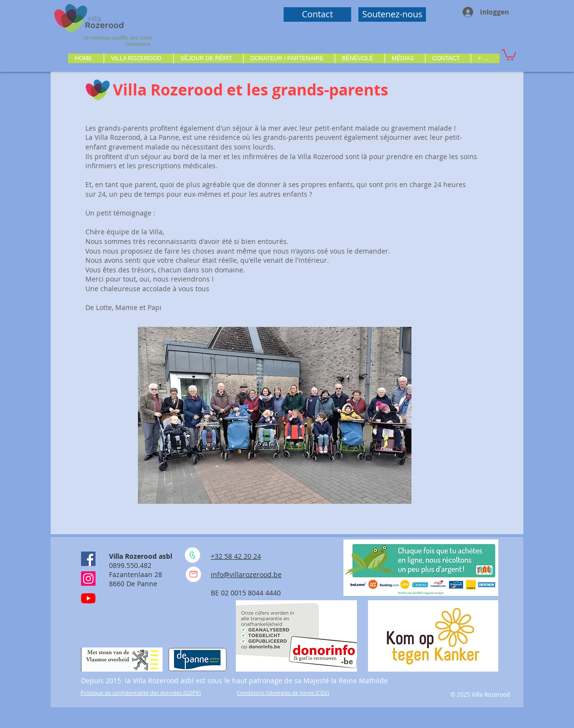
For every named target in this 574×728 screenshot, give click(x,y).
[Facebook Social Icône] (88, 559)
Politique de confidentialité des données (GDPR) (141, 693)
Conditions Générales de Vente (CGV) (283, 693)
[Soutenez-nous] (392, 14)
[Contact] (317, 14)
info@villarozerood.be (246, 574)
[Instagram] (88, 579)
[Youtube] (88, 598)
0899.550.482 (130, 565)
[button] (138, 58)
